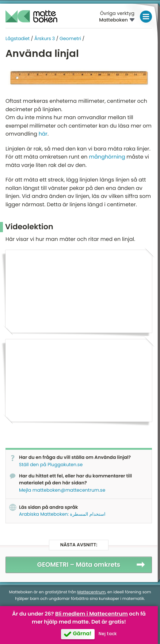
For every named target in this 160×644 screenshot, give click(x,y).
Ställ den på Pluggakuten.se (51, 465)
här (43, 134)
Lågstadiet (18, 39)
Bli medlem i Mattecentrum (92, 614)
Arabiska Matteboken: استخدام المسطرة (62, 514)
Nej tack (108, 634)
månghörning (108, 157)
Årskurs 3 (45, 39)
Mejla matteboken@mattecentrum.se (62, 490)
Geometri (70, 39)
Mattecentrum (92, 592)
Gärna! (82, 634)
